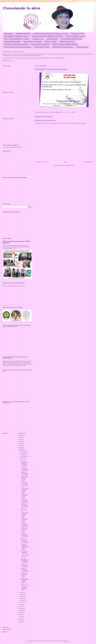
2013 (21, 614)
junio (22, 593)
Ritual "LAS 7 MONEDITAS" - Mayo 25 (75, 36)
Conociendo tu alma (21, 8)
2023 (21, 441)
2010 (21, 620)
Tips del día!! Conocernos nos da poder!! (24, 496)
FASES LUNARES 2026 (52, 39)
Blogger (67, 641)
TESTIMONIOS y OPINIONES (23, 34)
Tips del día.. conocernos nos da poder (24, 535)
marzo (22, 598)
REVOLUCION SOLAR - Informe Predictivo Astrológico (18, 47)
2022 (21, 443)
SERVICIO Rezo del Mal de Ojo (67, 42)
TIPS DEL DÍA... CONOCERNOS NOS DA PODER (24, 580)
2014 (21, 612)
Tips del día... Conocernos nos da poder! (25, 469)
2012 (21, 616)
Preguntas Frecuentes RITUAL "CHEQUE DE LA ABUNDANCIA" (47, 36)
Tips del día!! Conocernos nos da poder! (25, 501)
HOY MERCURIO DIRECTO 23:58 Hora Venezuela (24, 464)
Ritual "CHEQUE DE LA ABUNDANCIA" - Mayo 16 (16, 36)
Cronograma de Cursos (38, 39)
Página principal (8, 34)
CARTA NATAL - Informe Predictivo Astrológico (16, 44)
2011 (21, 618)
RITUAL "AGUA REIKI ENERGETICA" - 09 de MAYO (17, 39)
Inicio (65, 162)
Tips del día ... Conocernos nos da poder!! (24, 575)
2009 (21, 622)
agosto (23, 459)
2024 (21, 439)
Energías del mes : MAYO (77, 34)
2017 (21, 607)
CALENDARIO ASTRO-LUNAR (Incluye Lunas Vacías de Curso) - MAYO (50, 34)
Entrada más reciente (41, 162)
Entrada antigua (88, 162)
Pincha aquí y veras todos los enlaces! (12, 147)
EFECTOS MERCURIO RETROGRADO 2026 (71, 39)
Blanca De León (8, 629)
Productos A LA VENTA (51, 42)
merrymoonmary (49, 641)
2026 (21, 436)
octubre (23, 455)
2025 (21, 437)
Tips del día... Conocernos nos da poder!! (24, 520)
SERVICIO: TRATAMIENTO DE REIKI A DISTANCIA (65, 44)
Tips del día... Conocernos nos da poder (24, 483)
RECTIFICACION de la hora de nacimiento (63, 47)
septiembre (24, 457)
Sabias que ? (24, 538)
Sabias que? (23, 508)
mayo (22, 594)
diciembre (23, 451)
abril (22, 596)
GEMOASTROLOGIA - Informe (42, 47)
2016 (21, 609)
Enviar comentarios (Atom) (68, 165)
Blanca (6, 632)
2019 (21, 449)
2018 (21, 605)
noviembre (24, 453)
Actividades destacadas (82, 47)
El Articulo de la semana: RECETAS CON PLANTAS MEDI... (25, 489)
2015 (21, 610)
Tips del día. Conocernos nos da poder (24, 566)
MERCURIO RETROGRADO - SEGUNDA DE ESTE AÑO (24, 561)
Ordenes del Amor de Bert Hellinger (33, 42)
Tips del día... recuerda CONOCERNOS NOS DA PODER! (24, 547)
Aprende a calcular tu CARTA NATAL (40, 44)
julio (22, 460)
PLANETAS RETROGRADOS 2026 (12, 42)
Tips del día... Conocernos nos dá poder (24, 473)
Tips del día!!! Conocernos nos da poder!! (24, 478)
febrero (23, 600)
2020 (21, 447)
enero (22, 602)
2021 (21, 445)
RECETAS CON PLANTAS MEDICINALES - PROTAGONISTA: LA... (24, 554)
